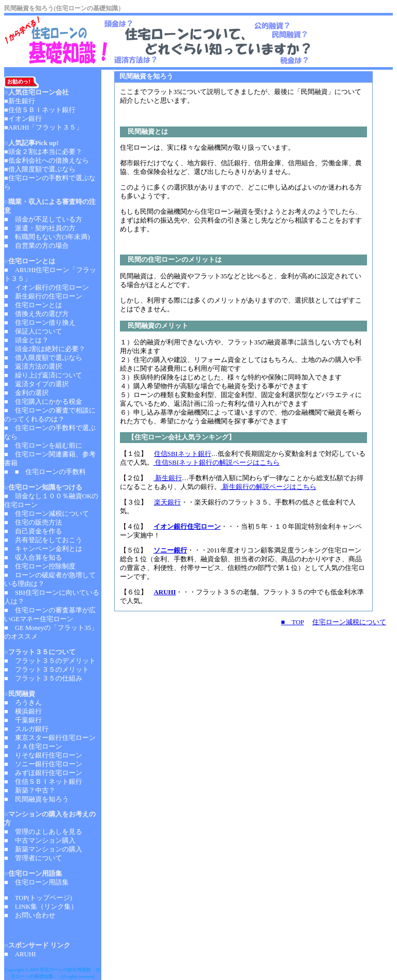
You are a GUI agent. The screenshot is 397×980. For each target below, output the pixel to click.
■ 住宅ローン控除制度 (40, 566)
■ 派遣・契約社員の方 (40, 228)
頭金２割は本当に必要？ (45, 152)
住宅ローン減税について (349, 622)
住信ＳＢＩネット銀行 (42, 110)
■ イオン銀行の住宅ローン (47, 288)
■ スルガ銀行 (26, 729)
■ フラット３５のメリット (47, 670)
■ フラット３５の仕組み (43, 678)
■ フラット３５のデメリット (50, 661)
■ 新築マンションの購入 (43, 849)
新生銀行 (168, 478)
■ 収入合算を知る (33, 558)
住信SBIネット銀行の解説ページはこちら (217, 463)
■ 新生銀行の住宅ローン (43, 296)
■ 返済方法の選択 (33, 367)
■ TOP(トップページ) (38, 898)
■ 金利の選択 (26, 393)
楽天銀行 (167, 502)
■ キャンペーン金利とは (43, 549)
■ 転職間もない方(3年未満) (47, 237)
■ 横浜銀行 (23, 712)
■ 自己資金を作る (33, 531)
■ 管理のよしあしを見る (43, 832)
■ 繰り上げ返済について (43, 375)
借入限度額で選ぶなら (42, 169)
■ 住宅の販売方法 (33, 523)
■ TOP (293, 622)
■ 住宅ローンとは (33, 305)
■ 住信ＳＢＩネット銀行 (43, 782)
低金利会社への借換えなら (49, 161)
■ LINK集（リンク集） (41, 907)
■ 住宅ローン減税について (47, 514)
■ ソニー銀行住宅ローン (43, 764)
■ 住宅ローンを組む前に (43, 446)
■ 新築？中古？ (30, 791)
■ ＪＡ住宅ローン (33, 747)
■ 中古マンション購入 (40, 841)
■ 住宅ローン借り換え (40, 323)
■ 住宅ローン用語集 (36, 882)
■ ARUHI (21, 954)
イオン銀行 (25, 119)
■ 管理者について (33, 858)
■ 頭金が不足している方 (43, 219)
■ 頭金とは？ (26, 340)
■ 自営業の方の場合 (36, 246)
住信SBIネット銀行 (183, 454)
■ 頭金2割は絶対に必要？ (45, 349)
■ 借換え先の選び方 (36, 314)
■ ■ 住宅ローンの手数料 (45, 472)
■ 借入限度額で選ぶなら (43, 358)
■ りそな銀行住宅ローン (43, 755)
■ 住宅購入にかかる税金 (43, 402)
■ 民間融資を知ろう (36, 799)
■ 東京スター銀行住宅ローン (50, 738)
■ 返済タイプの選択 (36, 384)
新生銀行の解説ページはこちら (269, 487)
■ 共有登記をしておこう (43, 540)
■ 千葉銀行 (23, 720)
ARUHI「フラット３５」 (46, 128)
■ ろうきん (23, 703)
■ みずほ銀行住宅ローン (43, 773)
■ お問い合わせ (30, 915)
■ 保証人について (33, 331)
